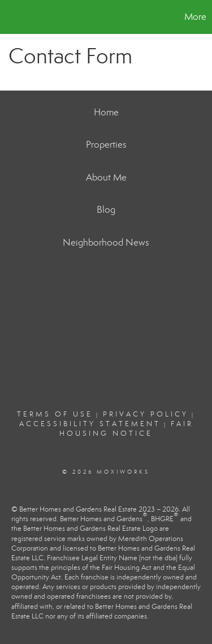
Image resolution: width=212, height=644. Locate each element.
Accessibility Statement (90, 424)
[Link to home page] (10, 17)
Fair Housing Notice (126, 429)
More (195, 17)
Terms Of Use (55, 414)
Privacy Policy (146, 414)
